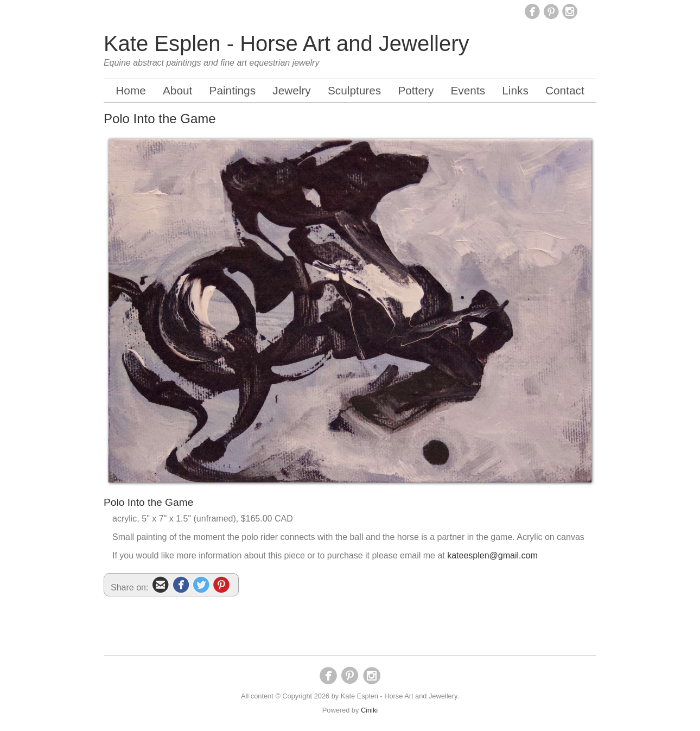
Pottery (416, 90)
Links (515, 90)
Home (131, 90)
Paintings (233, 90)
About (177, 90)
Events (468, 90)
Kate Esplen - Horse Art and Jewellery (287, 43)
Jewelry (292, 90)
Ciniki (369, 710)
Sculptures (354, 90)
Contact (565, 90)
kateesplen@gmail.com (492, 555)
